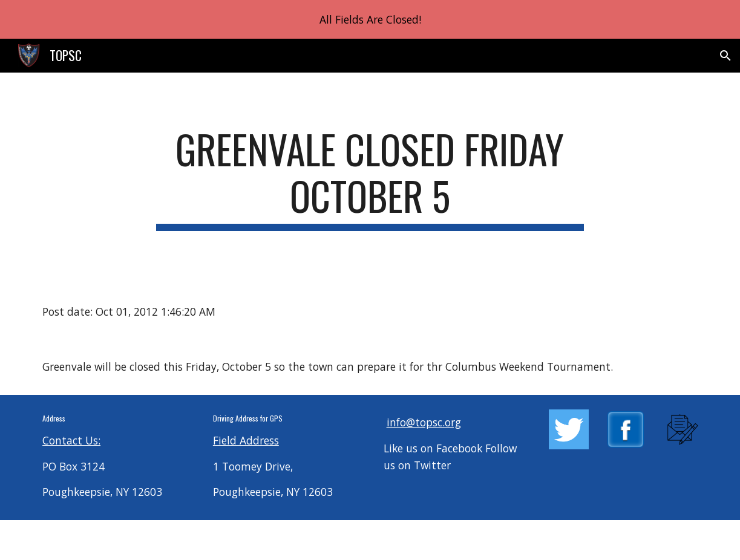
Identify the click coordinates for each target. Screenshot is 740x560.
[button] (725, 56)
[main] (370, 178)
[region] (370, 19)
